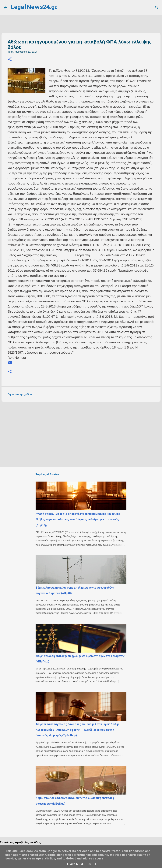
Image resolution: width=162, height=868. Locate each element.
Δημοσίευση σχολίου (20, 394)
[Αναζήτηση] (157, 8)
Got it (92, 864)
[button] (10, 60)
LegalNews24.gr (34, 7)
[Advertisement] (81, 434)
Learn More (75, 864)
